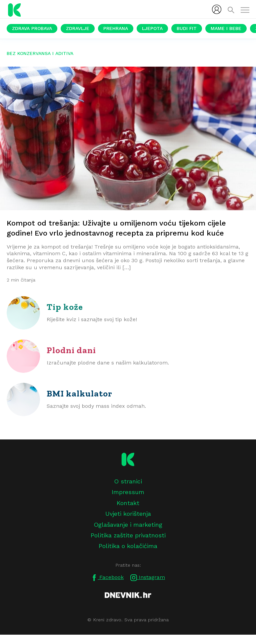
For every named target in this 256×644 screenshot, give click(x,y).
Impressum (128, 492)
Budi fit (187, 28)
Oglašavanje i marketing (128, 525)
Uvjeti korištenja (128, 514)
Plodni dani (71, 350)
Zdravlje (78, 28)
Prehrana (116, 28)
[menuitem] (217, 9)
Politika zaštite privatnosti (128, 535)
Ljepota (152, 28)
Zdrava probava (32, 28)
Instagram (148, 578)
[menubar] (217, 9)
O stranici (128, 481)
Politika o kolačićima (128, 546)
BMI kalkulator (79, 393)
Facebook (107, 578)
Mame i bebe (226, 28)
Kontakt (128, 503)
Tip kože (65, 307)
